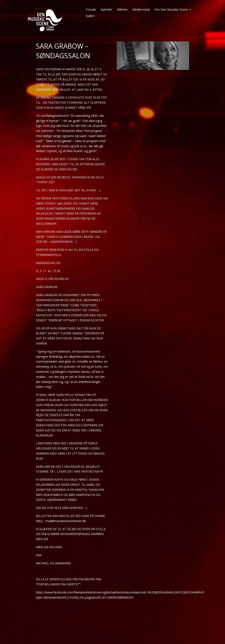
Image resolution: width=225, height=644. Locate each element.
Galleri (90, 16)
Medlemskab (141, 10)
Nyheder (107, 10)
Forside (91, 10)
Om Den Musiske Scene (171, 10)
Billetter (122, 10)
